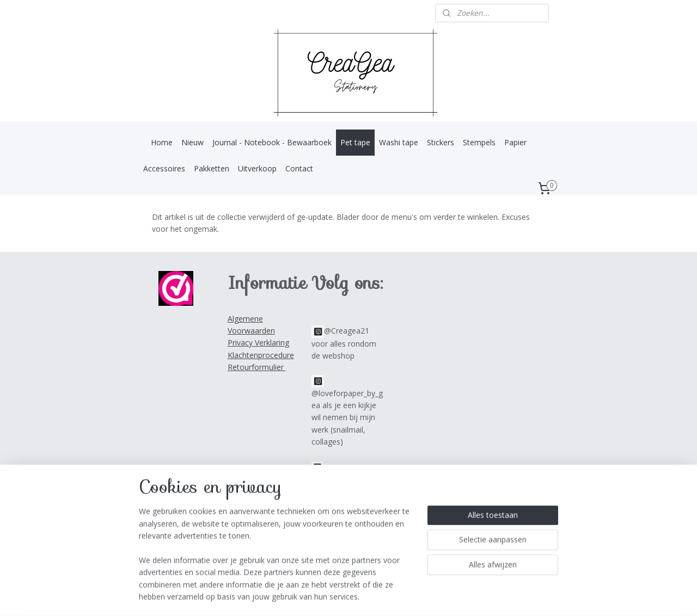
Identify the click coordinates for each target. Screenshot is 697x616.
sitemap (300, 596)
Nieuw (192, 142)
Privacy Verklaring (258, 343)
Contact (299, 168)
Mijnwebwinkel (459, 596)
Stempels (479, 142)
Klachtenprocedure (261, 355)
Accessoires (164, 168)
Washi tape (399, 142)
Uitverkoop (257, 168)
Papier (515, 142)
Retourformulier (257, 367)
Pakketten (212, 168)
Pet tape (355, 142)
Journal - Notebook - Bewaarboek (272, 142)
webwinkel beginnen (364, 596)
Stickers (441, 142)
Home (162, 142)
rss (323, 596)
